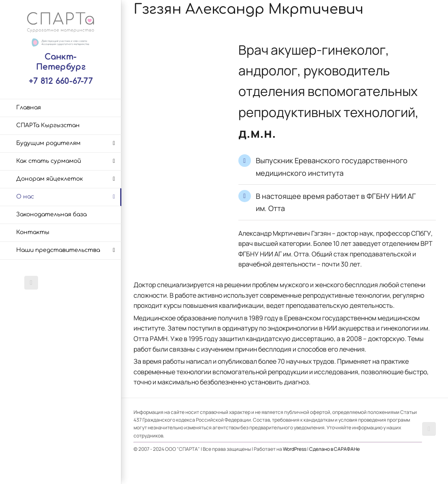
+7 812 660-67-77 (61, 81)
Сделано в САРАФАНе (334, 449)
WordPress (295, 449)
